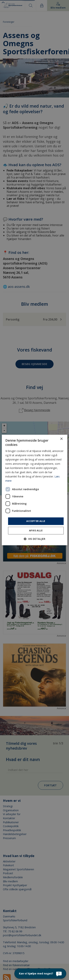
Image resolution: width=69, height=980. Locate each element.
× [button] (61, 439)
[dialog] (34, 490)
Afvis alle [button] (36, 531)
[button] (34, 539)
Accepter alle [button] (36, 521)
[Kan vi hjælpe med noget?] (40, 974)
